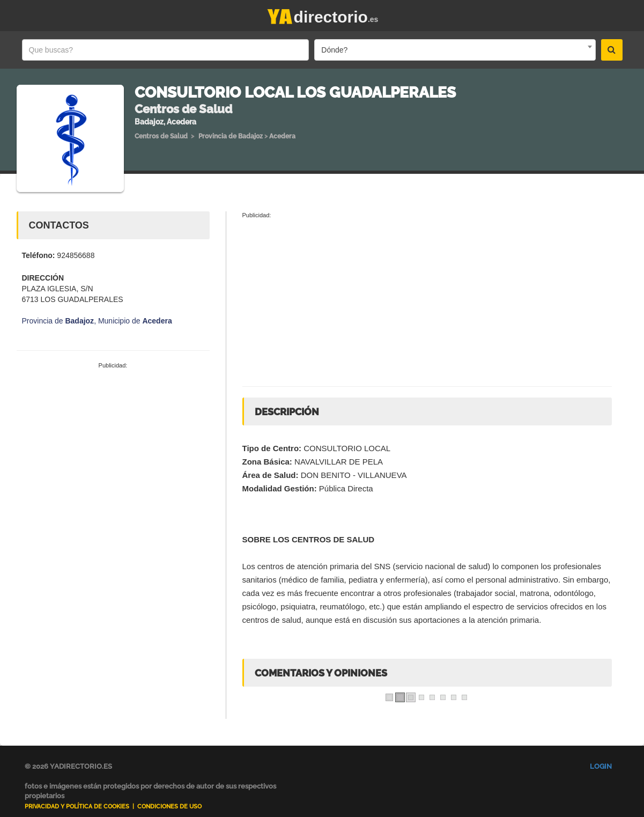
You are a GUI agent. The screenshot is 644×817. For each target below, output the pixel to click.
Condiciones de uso (169, 807)
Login (601, 766)
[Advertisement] (113, 451)
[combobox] (455, 50)
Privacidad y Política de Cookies (77, 807)
